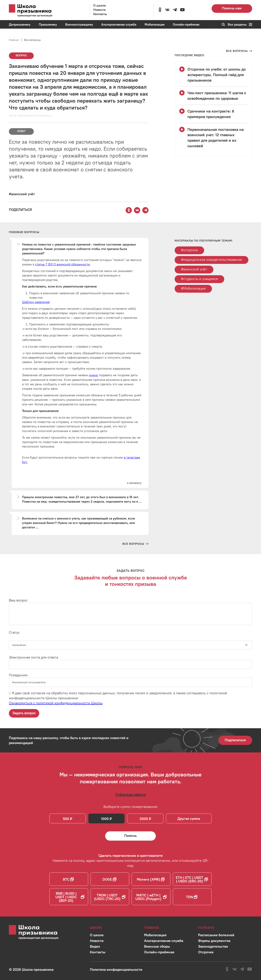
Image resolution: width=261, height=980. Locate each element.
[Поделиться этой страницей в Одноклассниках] (129, 210)
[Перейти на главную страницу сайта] (36, 11)
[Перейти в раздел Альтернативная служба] (119, 25)
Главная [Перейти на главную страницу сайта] (14, 40)
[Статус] (130, 645)
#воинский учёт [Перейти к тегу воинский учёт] (194, 269)
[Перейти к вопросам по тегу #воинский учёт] (22, 194)
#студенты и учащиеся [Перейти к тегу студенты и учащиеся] (199, 279)
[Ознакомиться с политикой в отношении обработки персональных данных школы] (116, 969)
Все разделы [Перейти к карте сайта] (240, 25)
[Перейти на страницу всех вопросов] (239, 51)
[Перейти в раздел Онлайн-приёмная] (186, 25)
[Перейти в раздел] (97, 935)
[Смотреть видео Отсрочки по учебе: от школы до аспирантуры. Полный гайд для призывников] (213, 75)
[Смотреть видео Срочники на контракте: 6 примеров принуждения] (213, 114)
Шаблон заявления (36, 302)
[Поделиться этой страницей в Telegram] (146, 210)
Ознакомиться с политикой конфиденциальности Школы (56, 703)
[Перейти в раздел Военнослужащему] (79, 25)
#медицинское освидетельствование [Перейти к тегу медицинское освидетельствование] (212, 259)
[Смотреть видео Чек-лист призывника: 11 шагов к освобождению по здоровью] (213, 96)
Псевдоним (18, 675)
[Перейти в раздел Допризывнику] (20, 25)
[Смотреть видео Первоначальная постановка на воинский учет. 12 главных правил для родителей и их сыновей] (213, 138)
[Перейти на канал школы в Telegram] (175, 10)
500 (66, 819)
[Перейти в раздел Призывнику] (48, 25)
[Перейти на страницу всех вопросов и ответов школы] (135, 544)
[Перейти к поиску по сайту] (222, 25)
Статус (14, 632)
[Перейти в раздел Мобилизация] (155, 25)
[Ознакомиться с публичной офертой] (130, 794)
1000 (105, 819)
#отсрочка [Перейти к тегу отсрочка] (189, 250)
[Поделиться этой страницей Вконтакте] (137, 210)
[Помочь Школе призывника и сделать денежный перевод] (130, 836)
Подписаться (235, 740)
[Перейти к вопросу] (134, 483)
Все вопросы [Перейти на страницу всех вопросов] (32, 40)
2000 (144, 819)
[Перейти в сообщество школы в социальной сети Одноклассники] (160, 10)
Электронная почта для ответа (33, 657)
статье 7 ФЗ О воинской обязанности (62, 264)
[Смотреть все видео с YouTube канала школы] (189, 55)
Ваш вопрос (18, 600)
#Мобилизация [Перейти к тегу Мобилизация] (193, 288)
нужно (93, 375)
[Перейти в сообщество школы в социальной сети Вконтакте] (167, 10)
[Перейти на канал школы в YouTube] (182, 10)
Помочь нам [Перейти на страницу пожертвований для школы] (232, 8)
